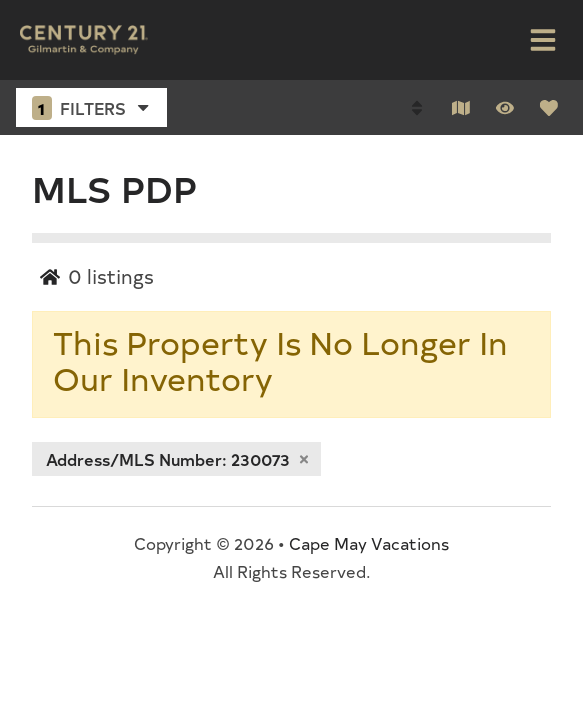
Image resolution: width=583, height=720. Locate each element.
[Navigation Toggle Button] (543, 40)
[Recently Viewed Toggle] (505, 108)
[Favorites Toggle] (549, 108)
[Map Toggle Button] (461, 108)
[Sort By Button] (417, 108)
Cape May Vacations (369, 543)
